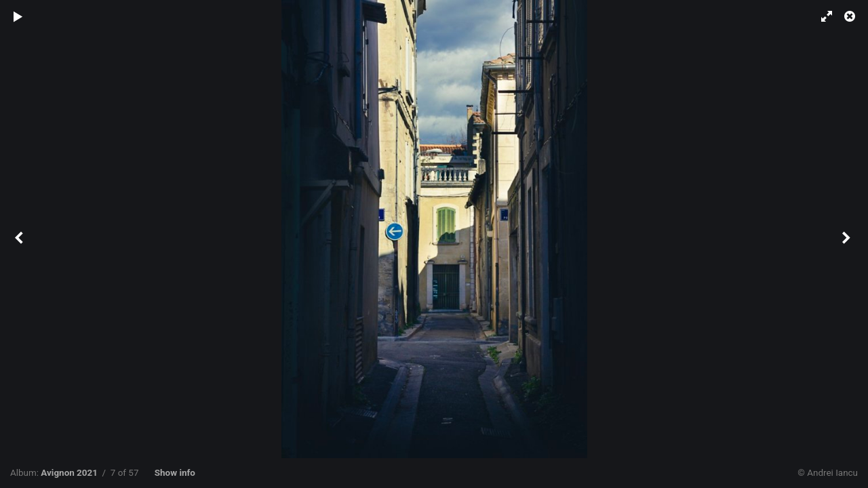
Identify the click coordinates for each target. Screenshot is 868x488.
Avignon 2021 (69, 473)
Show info (175, 473)
